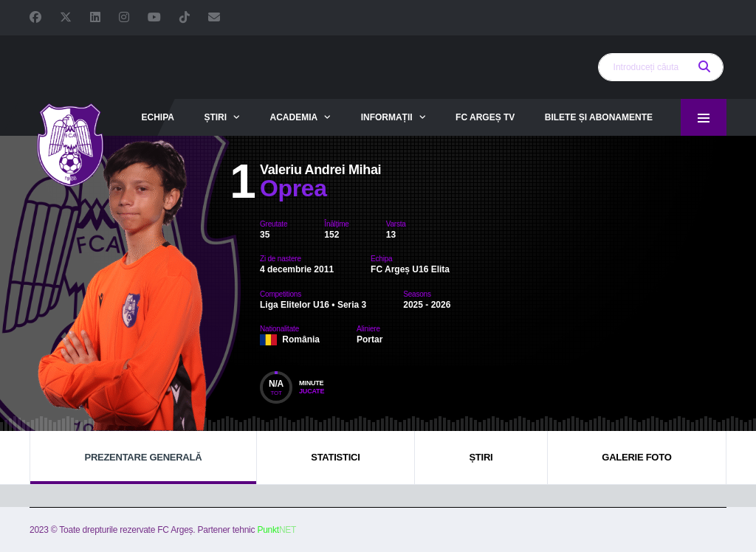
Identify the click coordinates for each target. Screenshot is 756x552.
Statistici (335, 457)
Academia (294, 117)
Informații (387, 117)
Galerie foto (636, 457)
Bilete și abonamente (599, 117)
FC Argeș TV (485, 117)
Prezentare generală (143, 457)
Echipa (157, 117)
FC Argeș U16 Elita (410, 269)
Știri (215, 117)
